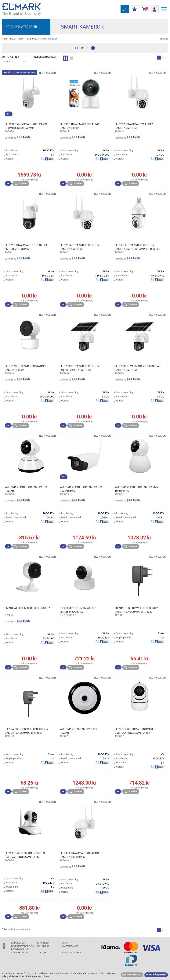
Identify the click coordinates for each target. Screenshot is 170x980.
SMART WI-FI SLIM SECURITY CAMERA (27, 608)
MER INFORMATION (132, 975)
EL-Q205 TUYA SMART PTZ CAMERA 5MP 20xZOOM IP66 (26, 247)
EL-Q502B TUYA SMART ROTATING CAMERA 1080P (25, 368)
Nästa (166, 58)
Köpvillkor (18, 943)
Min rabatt (134, 9)
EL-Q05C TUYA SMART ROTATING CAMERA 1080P (79, 126)
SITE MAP (41, 953)
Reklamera (43, 946)
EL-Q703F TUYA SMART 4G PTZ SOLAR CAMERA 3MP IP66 (138, 368)
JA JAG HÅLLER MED (156, 975)
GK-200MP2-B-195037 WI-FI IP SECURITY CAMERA (78, 610)
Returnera (43, 943)
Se (8, 183)
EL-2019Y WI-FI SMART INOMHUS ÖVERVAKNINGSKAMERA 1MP (134, 731)
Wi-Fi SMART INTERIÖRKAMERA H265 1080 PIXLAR (137, 489)
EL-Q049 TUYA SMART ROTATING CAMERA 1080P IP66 (79, 855)
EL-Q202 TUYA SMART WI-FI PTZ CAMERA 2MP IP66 (134, 126)
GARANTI (66, 943)
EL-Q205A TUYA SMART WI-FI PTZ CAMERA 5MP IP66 (80, 247)
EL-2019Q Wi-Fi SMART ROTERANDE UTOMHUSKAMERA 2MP (26, 126)
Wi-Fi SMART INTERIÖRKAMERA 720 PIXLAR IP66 (81, 489)
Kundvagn (144, 9)
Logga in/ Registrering (153, 9)
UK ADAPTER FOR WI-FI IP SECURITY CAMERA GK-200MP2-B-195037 (26, 731)
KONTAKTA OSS (70, 946)
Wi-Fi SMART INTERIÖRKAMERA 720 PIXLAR (26, 489)
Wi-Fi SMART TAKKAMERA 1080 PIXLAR (78, 731)
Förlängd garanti (72, 953)
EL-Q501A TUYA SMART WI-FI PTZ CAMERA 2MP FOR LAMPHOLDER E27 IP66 (137, 247)
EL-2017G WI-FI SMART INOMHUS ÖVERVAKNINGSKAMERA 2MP (25, 855)
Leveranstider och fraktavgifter (22, 948)
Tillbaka (164, 39)
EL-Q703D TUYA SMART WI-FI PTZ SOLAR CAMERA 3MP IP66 (80, 368)
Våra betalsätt (20, 953)
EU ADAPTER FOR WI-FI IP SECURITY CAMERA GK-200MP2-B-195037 (136, 610)
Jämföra (20, 184)
